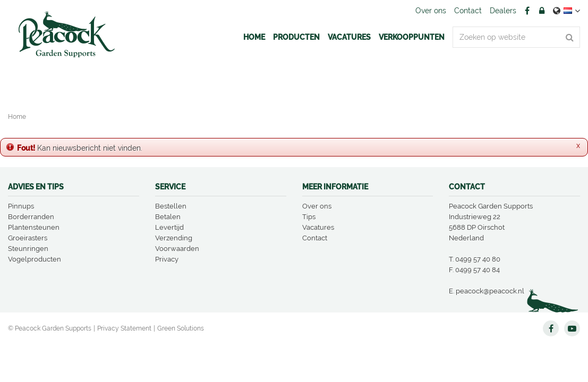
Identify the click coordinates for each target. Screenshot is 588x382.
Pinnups (21, 206)
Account (542, 11)
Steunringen (28, 249)
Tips (309, 217)
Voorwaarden (177, 249)
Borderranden (31, 217)
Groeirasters (28, 238)
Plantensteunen (34, 227)
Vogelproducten (35, 259)
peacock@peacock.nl (490, 291)
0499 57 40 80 (478, 259)
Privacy (167, 259)
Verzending (174, 238)
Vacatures (318, 227)
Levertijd (169, 227)
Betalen (168, 217)
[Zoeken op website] (516, 37)
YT (572, 328)
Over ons (317, 206)
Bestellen (171, 206)
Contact (315, 238)
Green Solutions (181, 328)
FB (527, 11)
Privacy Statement (124, 328)
